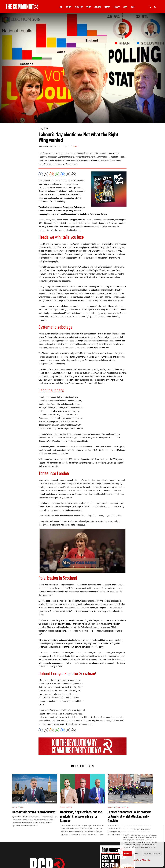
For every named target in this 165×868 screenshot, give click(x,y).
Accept (127, 854)
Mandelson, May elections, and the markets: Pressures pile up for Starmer (81, 817)
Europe (21, 808)
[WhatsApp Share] (57, 175)
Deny (137, 854)
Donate (69, 7)
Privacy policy (146, 860)
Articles (98, 7)
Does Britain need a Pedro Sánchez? (34, 813)
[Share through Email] (68, 175)
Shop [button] (125, 7)
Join (61, 7)
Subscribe (79, 7)
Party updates (118, 808)
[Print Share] (74, 175)
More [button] (133, 7)
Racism (127, 808)
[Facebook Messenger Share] (63, 175)
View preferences (152, 854)
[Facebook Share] (41, 175)
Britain (76, 148)
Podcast (117, 7)
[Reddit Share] (52, 175)
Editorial (69, 808)
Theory (107, 7)
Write (89, 7)
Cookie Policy (137, 860)
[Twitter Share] (46, 175)
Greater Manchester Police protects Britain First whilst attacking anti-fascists (129, 817)
